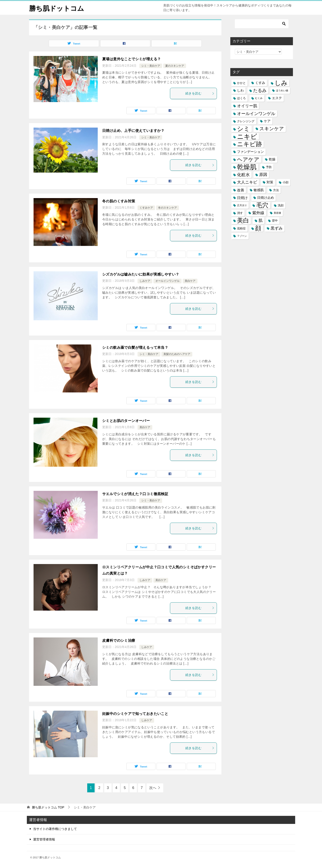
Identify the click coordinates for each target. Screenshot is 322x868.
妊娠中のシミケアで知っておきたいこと (135, 714)
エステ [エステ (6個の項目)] (277, 98)
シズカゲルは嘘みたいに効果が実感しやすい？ (141, 274)
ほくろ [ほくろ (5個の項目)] (241, 98)
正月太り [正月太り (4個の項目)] (242, 205)
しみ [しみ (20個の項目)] (281, 83)
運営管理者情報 (44, 839)
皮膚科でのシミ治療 (119, 640)
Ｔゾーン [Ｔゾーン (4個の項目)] (242, 236)
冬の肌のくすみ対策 (119, 201)
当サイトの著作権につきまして (55, 829)
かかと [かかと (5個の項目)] (241, 83)
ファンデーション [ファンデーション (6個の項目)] (250, 152)
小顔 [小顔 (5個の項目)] (286, 182)
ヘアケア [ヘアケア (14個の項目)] (248, 159)
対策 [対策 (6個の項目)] (270, 182)
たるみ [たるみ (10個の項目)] (260, 90)
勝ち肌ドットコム (57, 8)
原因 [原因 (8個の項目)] (263, 175)
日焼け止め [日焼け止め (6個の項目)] (266, 198)
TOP (48, 807)
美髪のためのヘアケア (177, 354)
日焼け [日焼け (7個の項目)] (242, 198)
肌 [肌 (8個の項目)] (261, 220)
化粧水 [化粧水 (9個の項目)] (243, 175)
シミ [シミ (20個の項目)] (244, 129)
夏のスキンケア (175, 66)
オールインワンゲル (167, 281)
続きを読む (200, 93)
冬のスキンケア (167, 208)
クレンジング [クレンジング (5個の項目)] (246, 121)
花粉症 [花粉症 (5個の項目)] (241, 228)
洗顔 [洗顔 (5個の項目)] (281, 205)
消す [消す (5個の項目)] (240, 213)
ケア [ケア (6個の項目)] (267, 121)
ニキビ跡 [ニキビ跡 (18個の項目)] (249, 144)
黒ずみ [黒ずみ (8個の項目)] (277, 228)
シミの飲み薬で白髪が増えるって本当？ (135, 347)
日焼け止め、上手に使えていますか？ (133, 131)
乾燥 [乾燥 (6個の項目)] (272, 159)
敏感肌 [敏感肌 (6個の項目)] (259, 190)
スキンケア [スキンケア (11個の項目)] (272, 129)
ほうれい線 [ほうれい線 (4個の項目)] (282, 90)
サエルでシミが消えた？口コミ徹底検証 (135, 494)
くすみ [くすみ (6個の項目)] (260, 83)
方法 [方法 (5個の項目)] (276, 190)
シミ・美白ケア (151, 66)
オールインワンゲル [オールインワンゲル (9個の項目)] (256, 114)
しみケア (145, 281)
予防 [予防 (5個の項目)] (269, 167)
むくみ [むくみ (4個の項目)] (259, 98)
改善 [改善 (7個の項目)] (241, 190)
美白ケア (190, 281)
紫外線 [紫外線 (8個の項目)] (258, 213)
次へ (153, 788)
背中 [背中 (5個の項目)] (275, 221)
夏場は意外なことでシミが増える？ (131, 59)
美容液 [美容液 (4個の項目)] (277, 213)
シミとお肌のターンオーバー (126, 421)
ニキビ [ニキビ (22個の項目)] (247, 136)
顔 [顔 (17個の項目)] (258, 228)
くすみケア (146, 208)
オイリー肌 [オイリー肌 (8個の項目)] (247, 106)
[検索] (262, 24)
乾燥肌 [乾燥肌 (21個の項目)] (247, 167)
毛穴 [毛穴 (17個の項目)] (262, 205)
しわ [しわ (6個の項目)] (240, 90)
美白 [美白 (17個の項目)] (243, 221)
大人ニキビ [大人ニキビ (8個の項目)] (247, 182)
